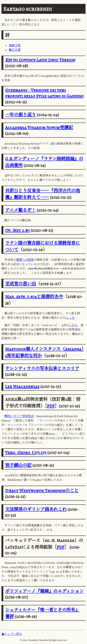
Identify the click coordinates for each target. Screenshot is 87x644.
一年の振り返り (21, 115)
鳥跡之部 (15, 46)
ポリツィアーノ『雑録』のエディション (44, 591)
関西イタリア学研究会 (19, 416)
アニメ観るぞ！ (20, 210)
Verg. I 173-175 (26, 453)
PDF (51, 406)
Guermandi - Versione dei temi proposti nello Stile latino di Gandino (44, 93)
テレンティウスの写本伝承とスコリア (42, 369)
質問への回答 (25, 260)
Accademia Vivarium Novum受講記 (39, 128)
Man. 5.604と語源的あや (34, 297)
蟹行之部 (15, 50)
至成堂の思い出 (21, 284)
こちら (73, 325)
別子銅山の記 (18, 465)
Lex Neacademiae (22, 387)
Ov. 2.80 (17, 230)
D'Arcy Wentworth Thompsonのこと (42, 491)
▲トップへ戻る (12, 634)
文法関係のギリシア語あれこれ (36, 509)
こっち (70, 318)
